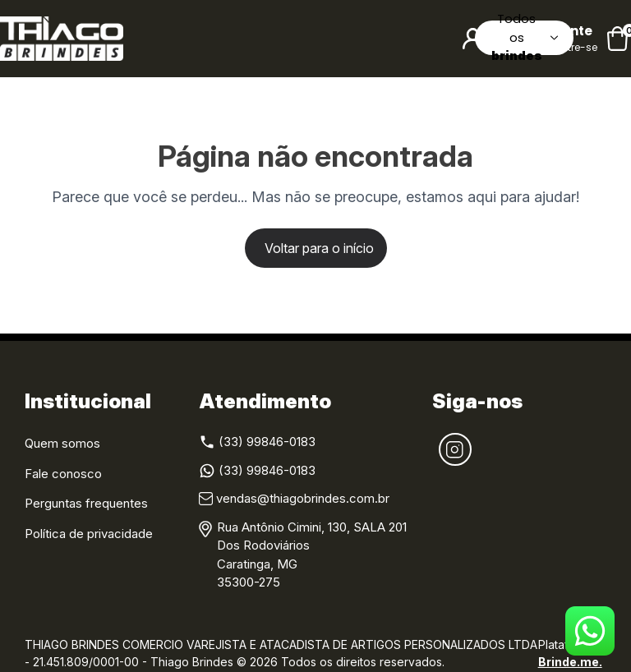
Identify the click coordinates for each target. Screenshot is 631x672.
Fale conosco (63, 474)
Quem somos (62, 443)
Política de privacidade (89, 534)
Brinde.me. (570, 662)
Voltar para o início (319, 248)
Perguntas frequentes (86, 503)
